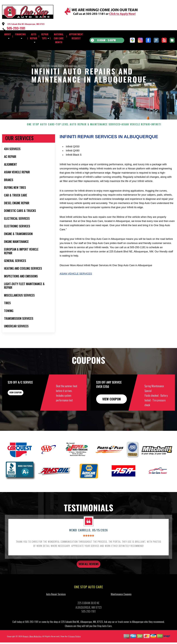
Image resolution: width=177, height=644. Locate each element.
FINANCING (20, 34)
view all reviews (89, 578)
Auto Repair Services (56, 609)
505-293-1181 (16, 28)
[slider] (88, 549)
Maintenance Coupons (121, 609)
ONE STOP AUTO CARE (41, 138)
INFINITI (156, 138)
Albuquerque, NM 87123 (76, 66)
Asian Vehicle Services (76, 287)
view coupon (23, 408)
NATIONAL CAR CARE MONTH (59, 38)
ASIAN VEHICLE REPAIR (136, 138)
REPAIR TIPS (45, 36)
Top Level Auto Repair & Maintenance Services (88, 138)
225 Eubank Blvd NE (55, 66)
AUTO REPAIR (34, 36)
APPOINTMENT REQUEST (76, 36)
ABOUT (8, 34)
